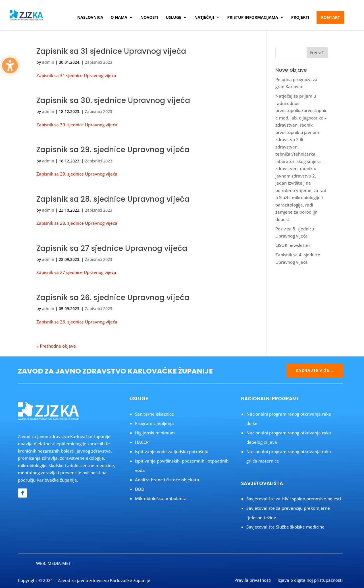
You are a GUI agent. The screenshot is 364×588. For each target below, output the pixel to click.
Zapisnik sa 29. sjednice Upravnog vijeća (113, 150)
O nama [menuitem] (119, 18)
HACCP (142, 442)
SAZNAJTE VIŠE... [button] (314, 370)
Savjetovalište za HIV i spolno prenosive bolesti (294, 499)
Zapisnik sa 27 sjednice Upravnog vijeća (112, 248)
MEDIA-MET (59, 563)
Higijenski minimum (155, 433)
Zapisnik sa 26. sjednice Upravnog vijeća (113, 298)
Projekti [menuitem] (300, 18)
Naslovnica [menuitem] (90, 18)
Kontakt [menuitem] (330, 17)
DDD (140, 489)
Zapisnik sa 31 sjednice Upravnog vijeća (111, 51)
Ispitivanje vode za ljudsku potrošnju (172, 451)
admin (48, 62)
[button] (317, 53)
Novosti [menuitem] (149, 18)
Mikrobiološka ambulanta (161, 498)
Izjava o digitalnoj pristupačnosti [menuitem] (310, 581)
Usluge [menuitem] (173, 18)
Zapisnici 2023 (99, 62)
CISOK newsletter (293, 245)
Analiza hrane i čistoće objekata (167, 480)
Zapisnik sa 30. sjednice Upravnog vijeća (113, 100)
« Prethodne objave (56, 346)
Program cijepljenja (154, 423)
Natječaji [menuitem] (204, 18)
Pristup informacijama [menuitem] (252, 18)
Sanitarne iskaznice (154, 414)
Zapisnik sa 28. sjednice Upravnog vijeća (113, 199)
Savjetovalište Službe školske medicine (285, 527)
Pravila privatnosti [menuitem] (253, 581)
